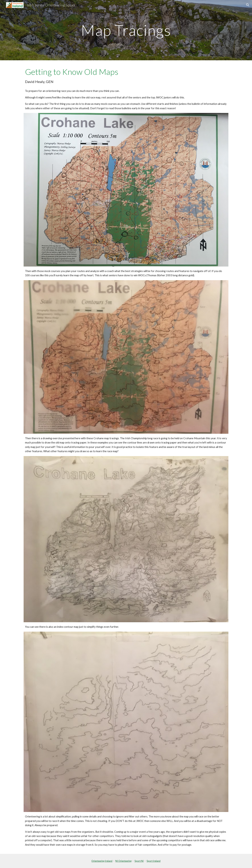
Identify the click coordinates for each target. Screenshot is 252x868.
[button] (248, 5)
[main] (126, 30)
